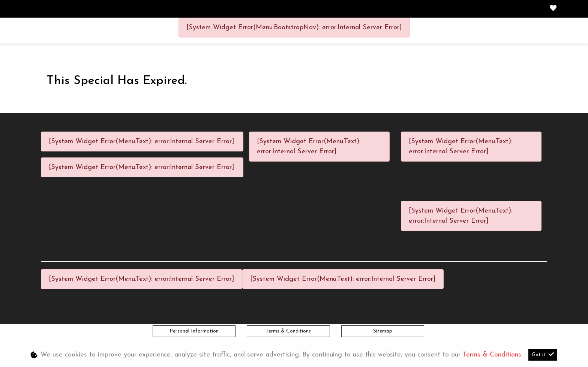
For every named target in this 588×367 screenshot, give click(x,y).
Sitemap (383, 331)
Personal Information (194, 331)
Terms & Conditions (288, 331)
